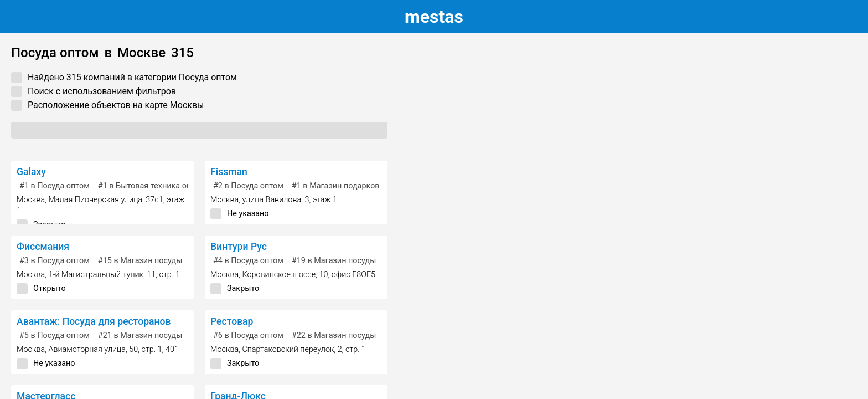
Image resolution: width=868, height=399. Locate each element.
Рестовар (232, 321)
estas (434, 17)
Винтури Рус (239, 247)
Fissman (229, 172)
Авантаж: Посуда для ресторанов (94, 321)
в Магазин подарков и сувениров (360, 186)
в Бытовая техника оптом (152, 186)
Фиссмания (43, 247)
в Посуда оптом (55, 186)
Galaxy (31, 172)
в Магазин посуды (140, 261)
